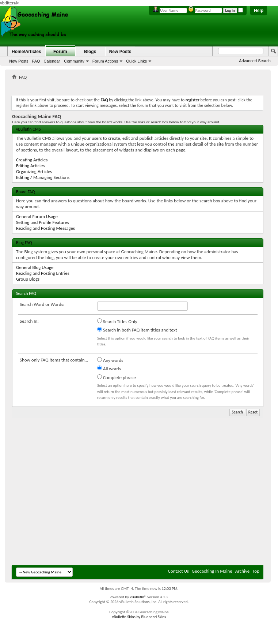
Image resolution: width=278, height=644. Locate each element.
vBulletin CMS (28, 129)
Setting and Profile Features (43, 222)
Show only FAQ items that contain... (54, 360)
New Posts (19, 61)
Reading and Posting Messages (45, 228)
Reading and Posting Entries (43, 273)
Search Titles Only (117, 321)
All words (109, 368)
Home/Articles (26, 52)
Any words (110, 360)
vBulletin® (138, 597)
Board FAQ (25, 192)
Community (74, 61)
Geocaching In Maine (212, 571)
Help (259, 11)
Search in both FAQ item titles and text (137, 330)
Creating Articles (32, 160)
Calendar (52, 61)
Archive (242, 571)
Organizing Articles (34, 171)
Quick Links (136, 61)
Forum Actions (105, 61)
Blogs (90, 52)
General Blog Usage (35, 267)
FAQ (36, 61)
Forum (60, 52)
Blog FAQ (24, 243)
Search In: (29, 321)
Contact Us (178, 571)
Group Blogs (28, 279)
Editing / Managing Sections (43, 177)
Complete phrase (117, 377)
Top (256, 571)
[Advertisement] (68, 491)
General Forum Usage (37, 216)
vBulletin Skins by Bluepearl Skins (139, 617)
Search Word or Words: (42, 304)
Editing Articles (30, 166)
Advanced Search (255, 61)
